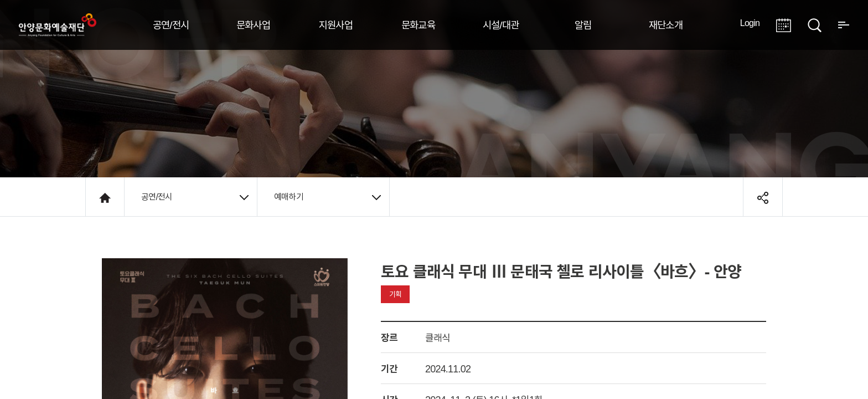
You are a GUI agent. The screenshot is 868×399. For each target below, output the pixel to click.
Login (750, 23)
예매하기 (327, 197)
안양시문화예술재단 (58, 25)
